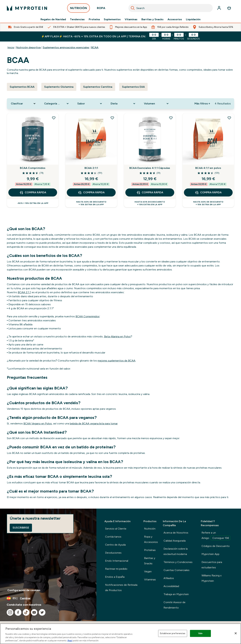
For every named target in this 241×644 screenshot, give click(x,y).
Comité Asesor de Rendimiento (174, 605)
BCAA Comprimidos (33, 168)
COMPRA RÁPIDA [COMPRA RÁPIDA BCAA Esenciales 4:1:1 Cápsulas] (150, 192)
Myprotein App (210, 554)
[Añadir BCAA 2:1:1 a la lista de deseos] (112, 118)
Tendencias (77, 19)
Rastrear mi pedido (116, 569)
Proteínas (150, 550)
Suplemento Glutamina (59, 87)
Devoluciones (113, 553)
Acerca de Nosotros (176, 533)
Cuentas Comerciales (176, 570)
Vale (200, 633)
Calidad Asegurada (175, 541)
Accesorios (175, 19)
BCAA (95, 47)
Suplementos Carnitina (98, 87)
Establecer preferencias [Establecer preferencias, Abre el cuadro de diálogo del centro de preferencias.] (173, 633)
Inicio (11, 47)
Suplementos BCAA (22, 87)
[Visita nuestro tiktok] (26, 612)
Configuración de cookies (24, 590)
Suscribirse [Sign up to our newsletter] (21, 528)
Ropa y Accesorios (151, 539)
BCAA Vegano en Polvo (38, 424)
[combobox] (171, 8)
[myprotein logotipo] (27, 8)
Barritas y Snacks (152, 19)
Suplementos (112, 19)
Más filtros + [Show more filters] (202, 104)
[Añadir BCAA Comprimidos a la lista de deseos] (54, 118)
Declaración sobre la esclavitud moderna (176, 551)
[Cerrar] (236, 633)
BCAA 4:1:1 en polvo (208, 168)
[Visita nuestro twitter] (42, 612)
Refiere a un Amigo (216, 536)
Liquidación (193, 19)
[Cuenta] (219, 8)
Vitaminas (131, 19)
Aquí (70, 641)
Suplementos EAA (133, 87)
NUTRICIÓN (78, 9)
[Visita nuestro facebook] (18, 612)
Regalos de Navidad (53, 19)
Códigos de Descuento (216, 546)
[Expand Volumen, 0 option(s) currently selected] (157, 104)
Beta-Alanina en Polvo (117, 336)
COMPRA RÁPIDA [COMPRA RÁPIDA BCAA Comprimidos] (33, 192)
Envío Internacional (117, 561)
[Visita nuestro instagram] (10, 612)
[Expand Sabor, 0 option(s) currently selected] (90, 104)
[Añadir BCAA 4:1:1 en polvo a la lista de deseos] (229, 118)
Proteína (94, 19)
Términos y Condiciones (178, 562)
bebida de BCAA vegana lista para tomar (94, 424)
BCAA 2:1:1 (91, 168)
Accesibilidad (171, 586)
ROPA (101, 9)
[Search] (133, 8)
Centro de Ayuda (115, 545)
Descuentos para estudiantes (212, 565)
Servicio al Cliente (116, 529)
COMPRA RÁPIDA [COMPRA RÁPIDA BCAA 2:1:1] (91, 192)
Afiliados (169, 578)
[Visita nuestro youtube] (34, 612)
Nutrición (150, 529)
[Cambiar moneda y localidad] (48, 598)
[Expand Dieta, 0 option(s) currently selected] (123, 104)
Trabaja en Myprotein (176, 594)
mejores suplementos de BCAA (116, 361)
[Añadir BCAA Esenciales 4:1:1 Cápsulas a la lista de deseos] (171, 118)
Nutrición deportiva (28, 47)
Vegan (148, 571)
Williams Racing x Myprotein (212, 578)
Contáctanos (113, 537)
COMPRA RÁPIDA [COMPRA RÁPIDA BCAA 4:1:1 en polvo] (208, 192)
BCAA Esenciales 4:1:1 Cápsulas (150, 168)
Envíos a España (115, 577)
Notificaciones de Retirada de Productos (121, 588)
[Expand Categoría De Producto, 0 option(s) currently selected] (57, 104)
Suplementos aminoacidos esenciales (66, 47)
